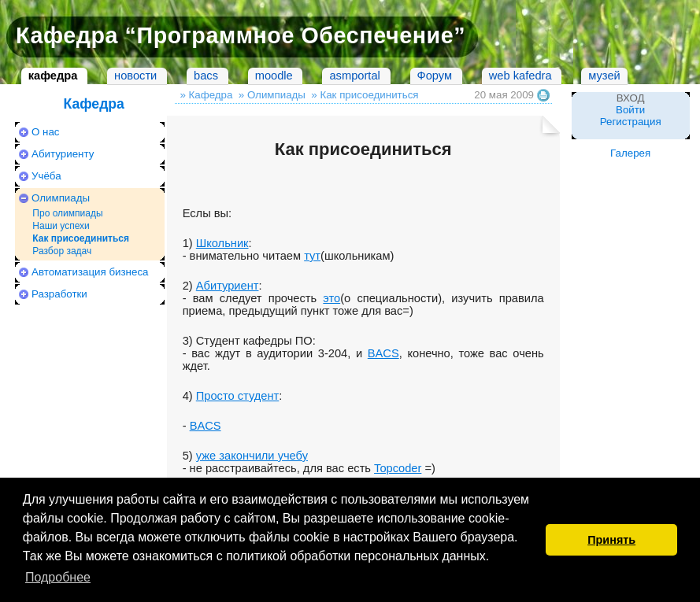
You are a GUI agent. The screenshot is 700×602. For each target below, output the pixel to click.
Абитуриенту (63, 154)
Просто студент (238, 396)
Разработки (59, 294)
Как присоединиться (81, 238)
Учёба (46, 176)
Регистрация (631, 122)
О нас (46, 132)
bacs (206, 76)
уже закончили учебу (252, 456)
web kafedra (520, 76)
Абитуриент (228, 286)
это (331, 298)
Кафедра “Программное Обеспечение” (241, 35)
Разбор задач (62, 251)
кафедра (53, 76)
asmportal (354, 76)
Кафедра (93, 104)
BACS (383, 353)
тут (312, 256)
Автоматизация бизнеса (90, 272)
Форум (435, 76)
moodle (274, 76)
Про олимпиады (67, 213)
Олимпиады (61, 198)
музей (604, 76)
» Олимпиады (272, 95)
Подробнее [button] (58, 577)
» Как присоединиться (365, 95)
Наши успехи (61, 226)
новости (135, 76)
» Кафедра (206, 95)
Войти (630, 110)
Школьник (222, 243)
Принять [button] (611, 540)
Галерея (630, 153)
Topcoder (398, 468)
